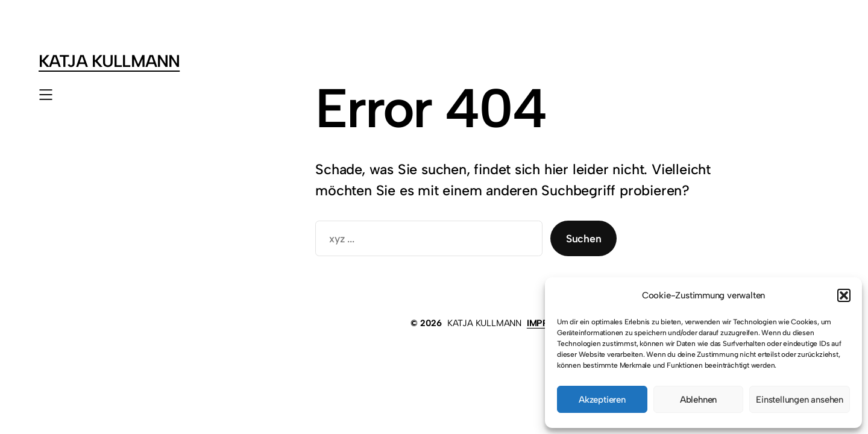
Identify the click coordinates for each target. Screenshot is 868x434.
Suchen (584, 238)
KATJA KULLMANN (109, 61)
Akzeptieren (602, 400)
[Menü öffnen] (46, 95)
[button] (844, 295)
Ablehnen (698, 400)
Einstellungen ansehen (800, 400)
